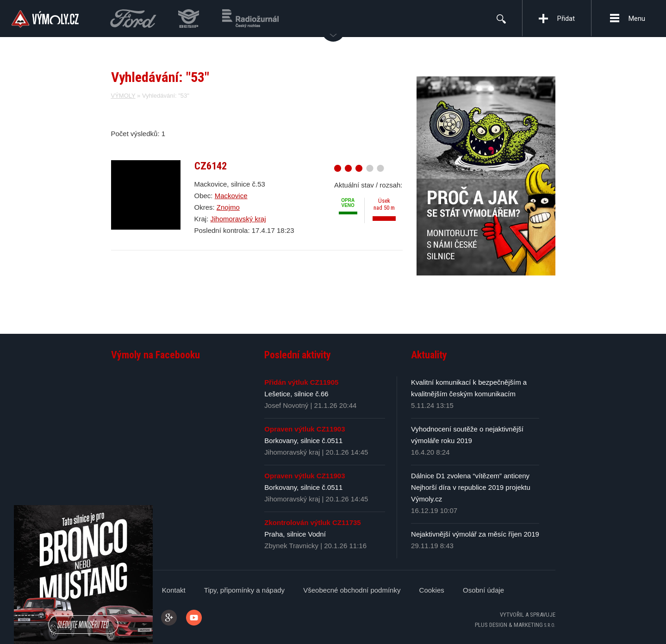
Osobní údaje (483, 590)
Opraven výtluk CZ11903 (305, 429)
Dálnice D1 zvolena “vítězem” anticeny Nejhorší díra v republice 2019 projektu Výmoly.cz (471, 487)
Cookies (432, 590)
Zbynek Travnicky (291, 546)
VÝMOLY (123, 96)
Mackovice (231, 196)
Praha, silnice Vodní (295, 534)
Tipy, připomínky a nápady (244, 590)
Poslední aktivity (298, 355)
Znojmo (228, 207)
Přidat (566, 19)
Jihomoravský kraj (238, 219)
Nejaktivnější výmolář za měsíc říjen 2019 (475, 534)
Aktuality (429, 355)
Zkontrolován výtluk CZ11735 (312, 522)
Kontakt (174, 590)
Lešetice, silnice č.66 (296, 394)
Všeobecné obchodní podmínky (352, 590)
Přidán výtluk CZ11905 (301, 382)
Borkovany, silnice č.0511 (303, 441)
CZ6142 (211, 166)
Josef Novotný (286, 405)
